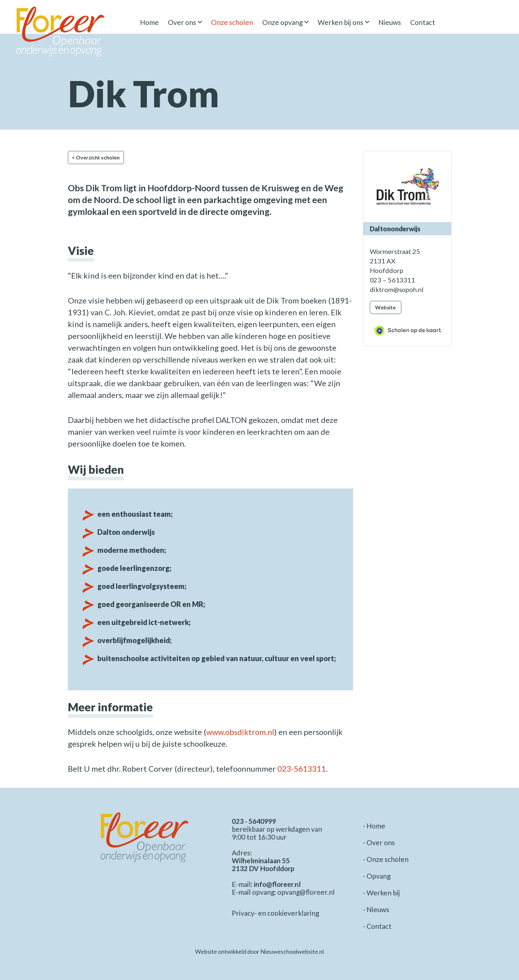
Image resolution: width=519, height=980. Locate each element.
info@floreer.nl (277, 884)
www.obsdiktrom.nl (240, 732)
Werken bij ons (340, 22)
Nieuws (390, 22)
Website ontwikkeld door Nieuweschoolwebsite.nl (259, 951)
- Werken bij (381, 893)
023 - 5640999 (254, 821)
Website (385, 307)
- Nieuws (376, 909)
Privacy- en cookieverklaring (275, 913)
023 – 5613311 (392, 280)
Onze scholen (232, 22)
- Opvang (377, 876)
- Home (374, 826)
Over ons (182, 22)
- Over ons (379, 842)
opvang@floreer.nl (306, 892)
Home (149, 22)
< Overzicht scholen (96, 157)
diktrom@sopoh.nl (397, 289)
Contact (423, 22)
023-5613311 (302, 769)
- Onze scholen (386, 859)
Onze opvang (282, 22)
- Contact (377, 926)
